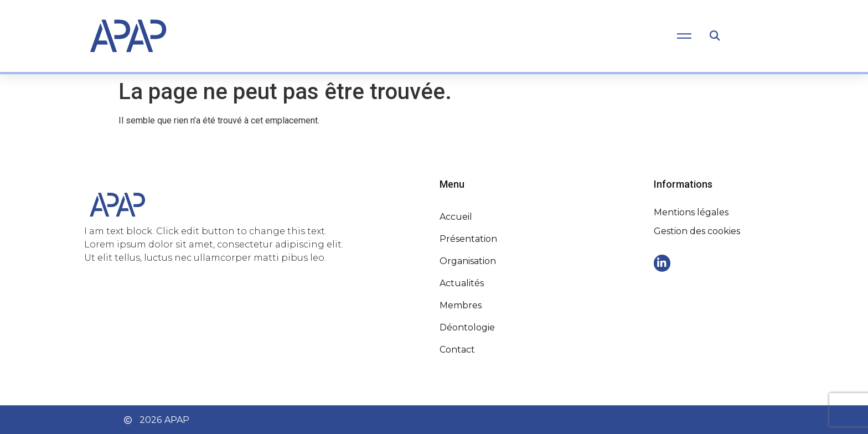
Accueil (456, 217)
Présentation (468, 239)
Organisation (468, 261)
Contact (457, 350)
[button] (714, 36)
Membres (461, 305)
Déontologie (467, 327)
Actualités (462, 283)
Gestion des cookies (697, 231)
